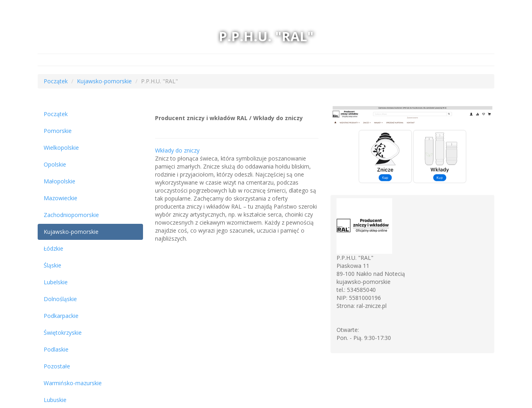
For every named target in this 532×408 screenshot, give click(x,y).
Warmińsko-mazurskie (73, 383)
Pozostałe (57, 366)
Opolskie (55, 164)
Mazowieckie (60, 198)
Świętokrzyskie (63, 333)
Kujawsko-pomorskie (104, 81)
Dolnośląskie (60, 299)
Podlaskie (56, 349)
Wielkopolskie (61, 148)
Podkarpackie (61, 316)
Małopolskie (59, 181)
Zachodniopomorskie (71, 215)
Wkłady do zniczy (177, 150)
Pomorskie (58, 131)
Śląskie (52, 265)
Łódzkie (53, 248)
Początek (56, 81)
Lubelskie (56, 282)
